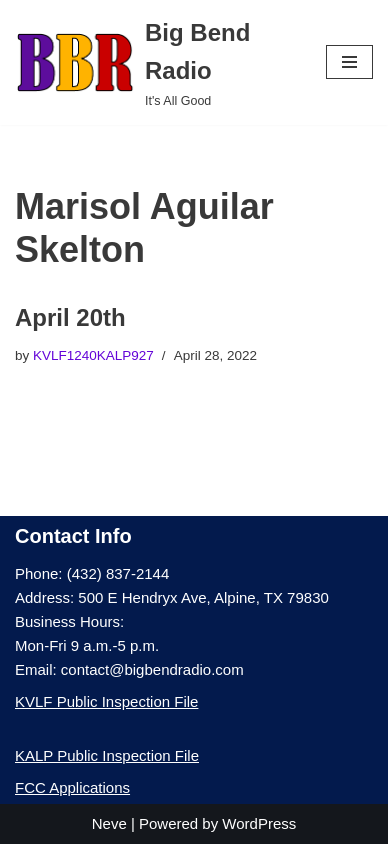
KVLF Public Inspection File (106, 701)
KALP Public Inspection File (107, 755)
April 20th (70, 317)
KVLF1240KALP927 (93, 355)
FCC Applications (72, 787)
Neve (109, 823)
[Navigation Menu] (349, 62)
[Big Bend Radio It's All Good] (155, 62)
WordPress (259, 823)
